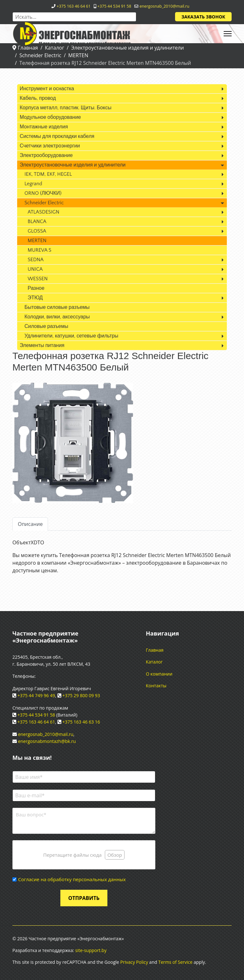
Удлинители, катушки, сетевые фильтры (71, 336)
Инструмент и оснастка (47, 89)
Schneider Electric (44, 203)
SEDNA (36, 260)
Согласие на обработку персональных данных (72, 879)
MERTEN (37, 241)
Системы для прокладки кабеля (57, 136)
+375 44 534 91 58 (114, 6)
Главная (155, 650)
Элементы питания (42, 345)
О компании (159, 674)
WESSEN (38, 279)
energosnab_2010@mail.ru (164, 6)
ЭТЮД (35, 298)
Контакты (156, 686)
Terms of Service (175, 962)
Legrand (33, 184)
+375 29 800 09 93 (81, 695)
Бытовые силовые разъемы (57, 307)
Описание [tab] (30, 524)
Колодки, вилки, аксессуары (57, 317)
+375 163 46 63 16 (81, 722)
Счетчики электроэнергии (50, 146)
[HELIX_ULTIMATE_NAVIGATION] (228, 34)
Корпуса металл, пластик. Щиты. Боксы (66, 108)
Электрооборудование (46, 155)
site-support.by (91, 950)
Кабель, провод (38, 98)
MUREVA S (40, 250)
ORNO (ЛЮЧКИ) (43, 193)
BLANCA (37, 221)
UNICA (35, 269)
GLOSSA (37, 231)
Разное (36, 288)
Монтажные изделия (44, 127)
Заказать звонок (203, 17)
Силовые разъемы (46, 326)
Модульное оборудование (50, 117)
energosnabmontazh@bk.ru (47, 741)
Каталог (154, 662)
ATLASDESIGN (44, 212)
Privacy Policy (134, 962)
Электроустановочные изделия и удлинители (73, 165)
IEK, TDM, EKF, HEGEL (48, 174)
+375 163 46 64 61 (74, 6)
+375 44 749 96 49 (36, 695)
